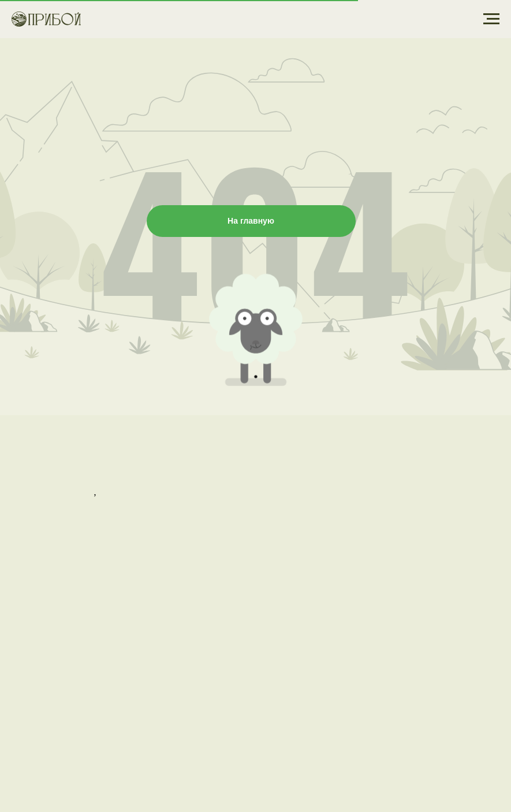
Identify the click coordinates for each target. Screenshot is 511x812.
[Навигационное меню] (491, 19)
